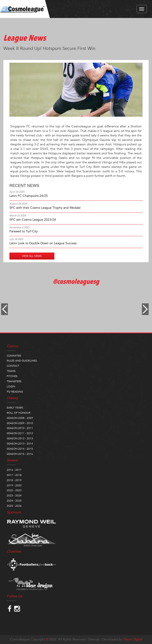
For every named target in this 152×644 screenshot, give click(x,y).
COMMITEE (14, 356)
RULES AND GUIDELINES (22, 361)
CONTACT (13, 366)
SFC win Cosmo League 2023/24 (33, 220)
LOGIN (11, 386)
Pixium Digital (133, 639)
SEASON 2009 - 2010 (20, 423)
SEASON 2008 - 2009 (20, 418)
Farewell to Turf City (24, 231)
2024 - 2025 (14, 501)
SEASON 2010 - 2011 (20, 428)
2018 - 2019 (14, 480)
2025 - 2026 (14, 506)
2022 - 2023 (14, 490)
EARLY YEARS (15, 408)
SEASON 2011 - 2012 (20, 433)
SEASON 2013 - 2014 (20, 444)
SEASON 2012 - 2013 (20, 438)
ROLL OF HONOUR (19, 413)
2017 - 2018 (14, 475)
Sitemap (94, 639)
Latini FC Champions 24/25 (29, 196)
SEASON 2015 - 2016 (20, 454)
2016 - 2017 (14, 470)
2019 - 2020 (14, 485)
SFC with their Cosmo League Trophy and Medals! (45, 208)
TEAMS (11, 371)
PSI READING (15, 392)
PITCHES (12, 376)
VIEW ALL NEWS (32, 256)
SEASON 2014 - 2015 (20, 449)
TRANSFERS (14, 381)
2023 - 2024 (14, 495)
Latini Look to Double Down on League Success (43, 243)
